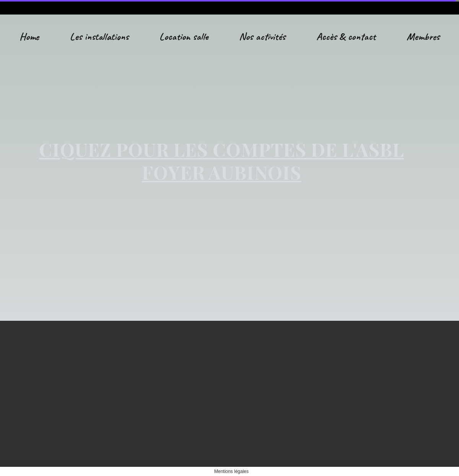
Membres (423, 36)
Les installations (99, 36)
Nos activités (262, 36)
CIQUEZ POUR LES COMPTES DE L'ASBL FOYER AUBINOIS (222, 161)
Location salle (184, 36)
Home (29, 36)
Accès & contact (346, 36)
